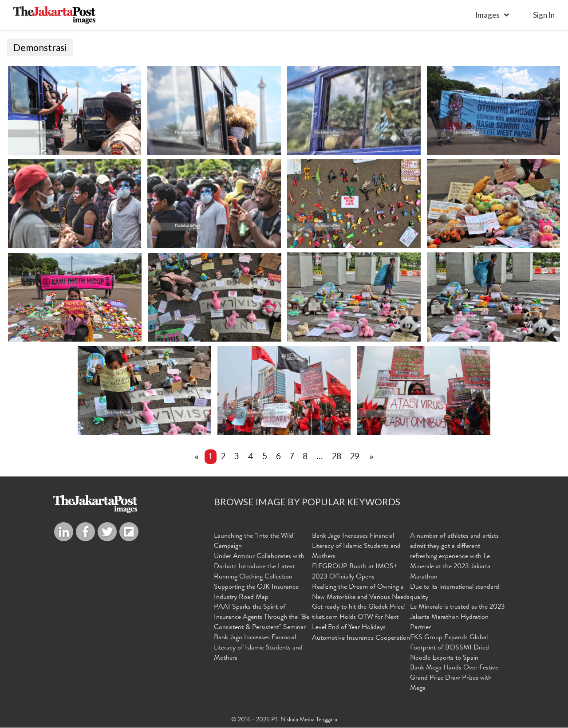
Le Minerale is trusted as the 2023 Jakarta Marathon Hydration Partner (458, 618)
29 (355, 458)
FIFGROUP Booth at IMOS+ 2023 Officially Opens (355, 573)
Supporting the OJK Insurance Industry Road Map (256, 593)
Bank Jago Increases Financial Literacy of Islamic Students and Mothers (258, 649)
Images (487, 15)
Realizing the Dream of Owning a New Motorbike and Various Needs (361, 593)
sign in (544, 15)
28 (337, 458)
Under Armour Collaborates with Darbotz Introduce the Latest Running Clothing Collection (259, 567)
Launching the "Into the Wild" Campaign (255, 542)
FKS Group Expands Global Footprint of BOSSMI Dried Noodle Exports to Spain (450, 649)
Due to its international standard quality (455, 593)
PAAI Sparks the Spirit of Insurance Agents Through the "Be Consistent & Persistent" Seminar (262, 618)
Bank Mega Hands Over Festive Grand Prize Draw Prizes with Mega (454, 679)
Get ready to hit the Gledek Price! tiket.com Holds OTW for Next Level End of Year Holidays (359, 618)
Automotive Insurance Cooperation (361, 639)
